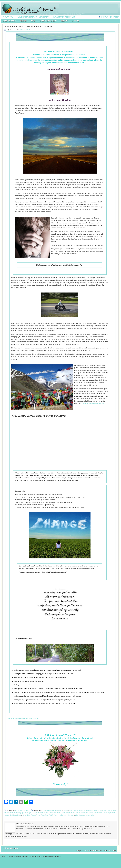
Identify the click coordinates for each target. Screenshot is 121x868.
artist (61, 810)
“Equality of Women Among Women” (33, 17)
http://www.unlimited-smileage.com (93, 404)
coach (115, 810)
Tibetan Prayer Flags (38, 815)
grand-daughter (67, 813)
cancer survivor (96, 810)
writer (92, 815)
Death (35, 813)
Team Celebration (25, 30)
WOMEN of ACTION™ (10, 21)
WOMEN (33, 21)
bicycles (66, 810)
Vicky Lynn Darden (60, 815)
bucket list (82, 810)
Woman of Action (84, 815)
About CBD (75, 21)
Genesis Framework (96, 851)
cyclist (24, 813)
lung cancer (76, 813)
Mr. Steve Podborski (93, 813)
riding (24, 815)
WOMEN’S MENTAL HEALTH (48, 21)
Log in (114, 851)
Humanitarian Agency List (64, 17)
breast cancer (74, 810)
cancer (88, 810)
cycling (19, 813)
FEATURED (23, 21)
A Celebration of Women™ (60, 9)
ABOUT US (8, 17)
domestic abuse (43, 813)
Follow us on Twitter (110, 17)
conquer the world (10, 813)
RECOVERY (65, 21)
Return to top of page (12, 848)
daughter (29, 813)
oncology (7, 815)
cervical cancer (107, 810)
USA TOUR (49, 815)
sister (28, 815)
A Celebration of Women (50, 810)
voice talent (71, 815)
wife (76, 815)
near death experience (108, 813)
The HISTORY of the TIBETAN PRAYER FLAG (23, 718)
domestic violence (55, 813)
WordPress (107, 851)
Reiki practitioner (16, 815)
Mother (83, 813)
